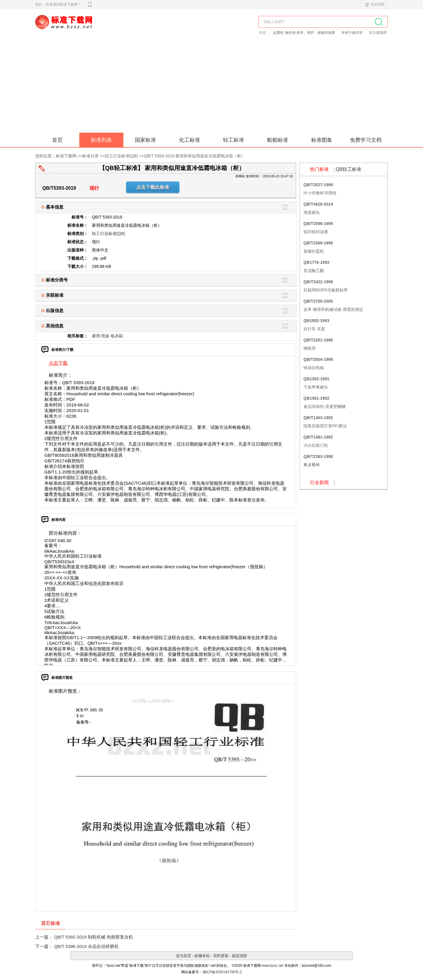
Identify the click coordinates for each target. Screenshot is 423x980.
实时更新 (221, 956)
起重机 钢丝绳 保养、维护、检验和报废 (305, 33)
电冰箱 (117, 336)
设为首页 (184, 956)
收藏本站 (202, 956)
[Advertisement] (211, 89)
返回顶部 (239, 956)
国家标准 (145, 140)
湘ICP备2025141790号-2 (222, 972)
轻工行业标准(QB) (122, 156)
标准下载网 (103, 29)
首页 (57, 140)
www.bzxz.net (272, 966)
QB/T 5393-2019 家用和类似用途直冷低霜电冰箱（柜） (195, 156)
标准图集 (322, 140)
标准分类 (90, 156)
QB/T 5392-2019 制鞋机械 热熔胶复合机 (94, 937)
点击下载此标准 (153, 187)
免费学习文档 (366, 140)
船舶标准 (278, 140)
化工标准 (189, 140)
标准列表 (101, 140)
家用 (96, 336)
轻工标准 (234, 140)
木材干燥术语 (352, 33)
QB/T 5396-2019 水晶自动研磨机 (86, 946)
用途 (105, 336)
